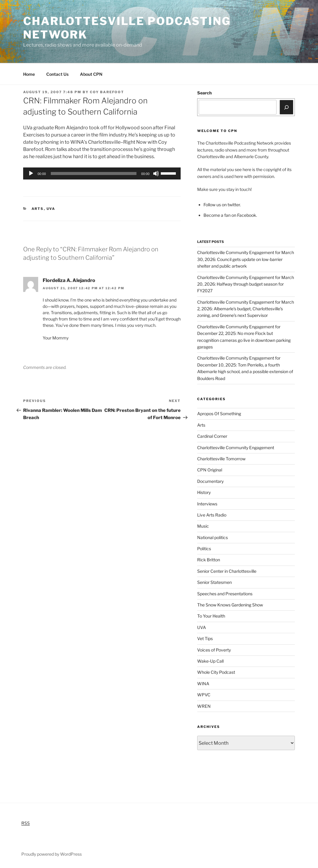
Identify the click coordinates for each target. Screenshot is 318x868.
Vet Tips (205, 638)
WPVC (204, 695)
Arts (38, 209)
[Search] (286, 107)
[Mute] (156, 173)
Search (204, 93)
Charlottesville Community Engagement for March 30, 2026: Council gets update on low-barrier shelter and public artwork (246, 259)
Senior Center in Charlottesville (227, 571)
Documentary (210, 481)
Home (29, 74)
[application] (102, 173)
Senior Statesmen (214, 582)
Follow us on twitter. (222, 205)
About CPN (91, 74)
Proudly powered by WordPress (52, 854)
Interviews (207, 504)
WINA (203, 684)
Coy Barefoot (107, 92)
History (204, 492)
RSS (26, 823)
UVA (51, 209)
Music (203, 526)
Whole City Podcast (216, 672)
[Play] (31, 173)
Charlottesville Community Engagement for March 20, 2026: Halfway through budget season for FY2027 (246, 284)
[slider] (94, 173)
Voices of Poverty (214, 650)
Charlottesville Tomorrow (221, 459)
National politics (213, 537)
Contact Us (57, 74)
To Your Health (211, 616)
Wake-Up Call (210, 661)
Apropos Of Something (219, 414)
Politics (204, 549)
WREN (204, 706)
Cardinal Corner (212, 436)
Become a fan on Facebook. (230, 215)
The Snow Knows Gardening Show (230, 605)
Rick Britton (209, 560)
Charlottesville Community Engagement (236, 448)
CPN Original (210, 470)
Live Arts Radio (212, 515)
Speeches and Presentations (225, 594)
